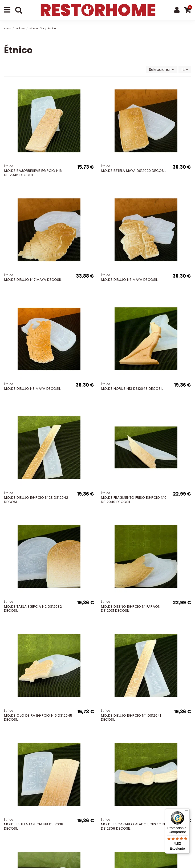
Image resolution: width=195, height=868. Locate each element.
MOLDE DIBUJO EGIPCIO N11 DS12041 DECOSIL (131, 718)
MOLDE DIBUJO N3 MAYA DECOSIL (32, 389)
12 (185, 70)
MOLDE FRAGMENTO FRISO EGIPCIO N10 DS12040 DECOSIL (134, 500)
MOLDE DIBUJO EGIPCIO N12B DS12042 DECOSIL (36, 500)
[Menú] (186, 812)
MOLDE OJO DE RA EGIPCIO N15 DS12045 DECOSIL (38, 718)
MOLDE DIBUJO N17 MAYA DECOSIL (33, 280)
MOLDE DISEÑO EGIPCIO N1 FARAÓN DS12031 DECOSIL (131, 609)
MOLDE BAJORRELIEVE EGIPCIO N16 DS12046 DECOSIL (33, 173)
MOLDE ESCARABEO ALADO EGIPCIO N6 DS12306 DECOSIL (134, 826)
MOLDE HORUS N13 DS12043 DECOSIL (132, 389)
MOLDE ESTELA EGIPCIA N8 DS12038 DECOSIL (34, 826)
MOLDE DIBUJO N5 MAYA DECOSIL (129, 280)
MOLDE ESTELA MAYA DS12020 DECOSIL (133, 171)
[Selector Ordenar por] (162, 70)
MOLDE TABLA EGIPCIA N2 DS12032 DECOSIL (33, 609)
